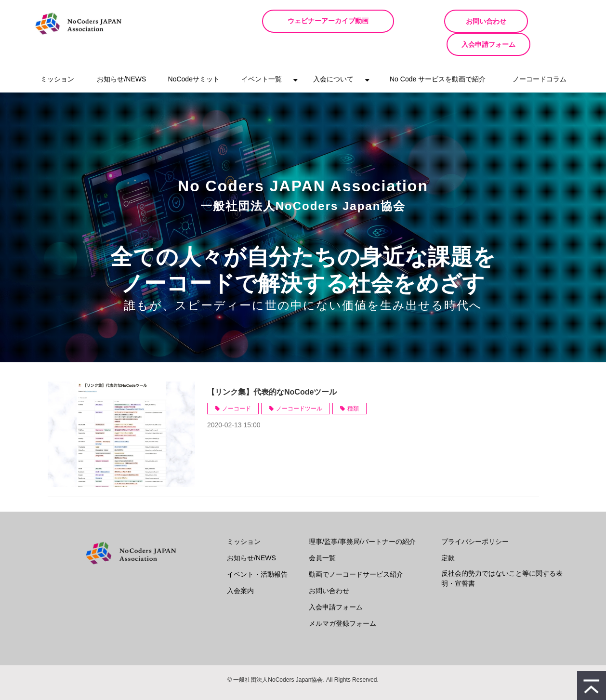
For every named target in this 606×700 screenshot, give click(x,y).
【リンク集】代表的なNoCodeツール (272, 369)
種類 (353, 385)
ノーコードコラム (540, 56)
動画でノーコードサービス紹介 (356, 551)
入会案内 (240, 568)
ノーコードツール (299, 385)
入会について (333, 56)
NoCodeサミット (194, 56)
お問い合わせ (442, 21)
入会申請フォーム (534, 21)
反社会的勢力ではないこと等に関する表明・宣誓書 (502, 555)
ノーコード (237, 385)
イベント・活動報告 (257, 551)
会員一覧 (322, 535)
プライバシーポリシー (475, 518)
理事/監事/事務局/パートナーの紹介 (362, 518)
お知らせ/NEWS (121, 56)
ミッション (57, 56)
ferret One (319, 686)
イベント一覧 (262, 56)
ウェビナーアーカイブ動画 (341, 21)
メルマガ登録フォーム (343, 600)
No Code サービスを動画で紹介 (438, 56)
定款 (448, 535)
